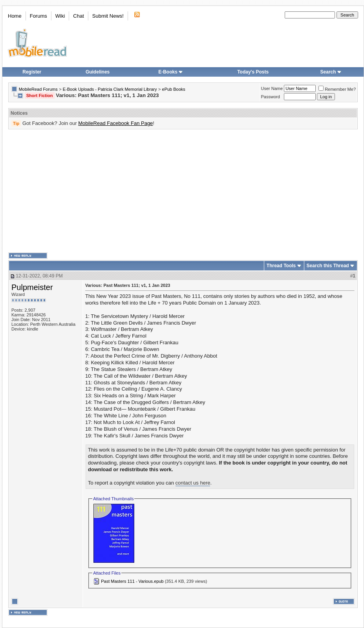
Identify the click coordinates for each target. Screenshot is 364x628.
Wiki (60, 16)
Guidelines (98, 72)
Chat (78, 16)
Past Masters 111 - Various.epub (132, 581)
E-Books (171, 72)
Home (15, 16)
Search (331, 72)
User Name (272, 88)
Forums (38, 16)
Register (32, 72)
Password (271, 97)
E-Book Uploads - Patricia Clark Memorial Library (110, 89)
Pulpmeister (32, 287)
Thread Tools (281, 266)
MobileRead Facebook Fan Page (115, 123)
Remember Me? (337, 89)
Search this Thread (328, 266)
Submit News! (108, 16)
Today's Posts (253, 72)
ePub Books (174, 89)
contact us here (193, 483)
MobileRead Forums (38, 89)
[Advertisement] (171, 191)
